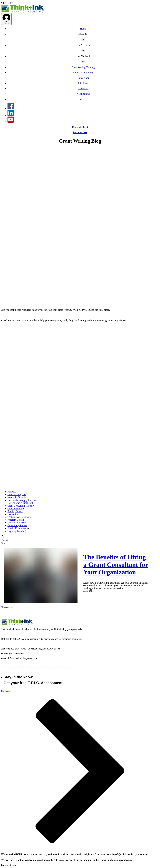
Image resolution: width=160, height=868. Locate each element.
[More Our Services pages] (83, 51)
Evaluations (13, 514)
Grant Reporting (16, 509)
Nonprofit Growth (17, 497)
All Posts (12, 492)
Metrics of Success (17, 523)
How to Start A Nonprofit (20, 503)
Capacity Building (17, 531)
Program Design (16, 520)
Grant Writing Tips (17, 494)
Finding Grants (15, 511)
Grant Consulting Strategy (21, 506)
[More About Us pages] (83, 40)
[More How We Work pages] (83, 62)
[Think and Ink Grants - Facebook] (11, 108)
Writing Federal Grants (19, 517)
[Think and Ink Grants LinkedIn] (11, 115)
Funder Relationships (18, 528)
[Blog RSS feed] (80, 305)
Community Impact (17, 525)
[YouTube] (11, 122)
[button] (83, 34)
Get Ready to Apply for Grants (23, 500)
